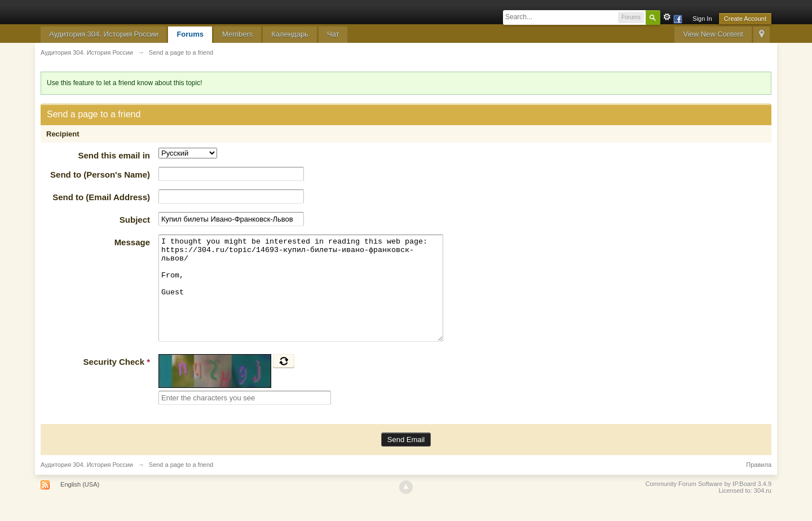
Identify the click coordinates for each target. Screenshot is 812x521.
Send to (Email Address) (101, 197)
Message (132, 242)
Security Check (117, 382)
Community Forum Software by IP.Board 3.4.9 (708, 504)
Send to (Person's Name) (100, 175)
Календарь (290, 34)
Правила (759, 485)
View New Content (713, 34)
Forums (190, 34)
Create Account (745, 19)
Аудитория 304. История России (103, 34)
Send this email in (114, 155)
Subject (135, 220)
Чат (333, 34)
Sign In (702, 19)
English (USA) (80, 505)
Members (237, 34)
